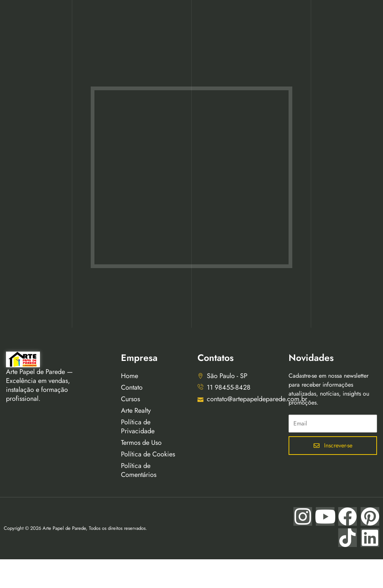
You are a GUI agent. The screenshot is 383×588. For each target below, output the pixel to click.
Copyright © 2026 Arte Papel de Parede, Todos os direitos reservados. (75, 528)
